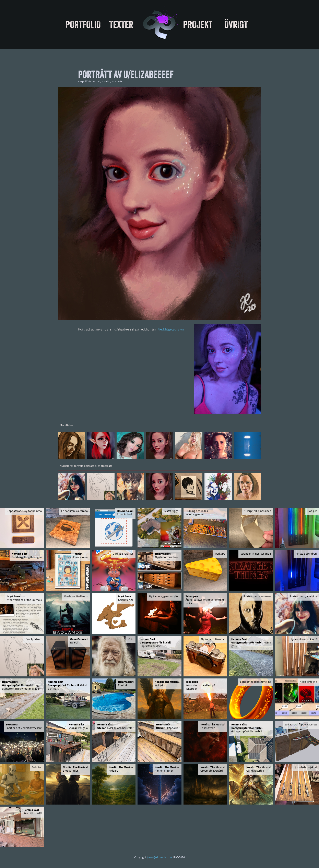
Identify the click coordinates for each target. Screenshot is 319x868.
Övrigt (236, 24)
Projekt (198, 24)
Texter (121, 24)
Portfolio (83, 24)
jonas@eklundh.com (159, 858)
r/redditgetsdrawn (170, 330)
